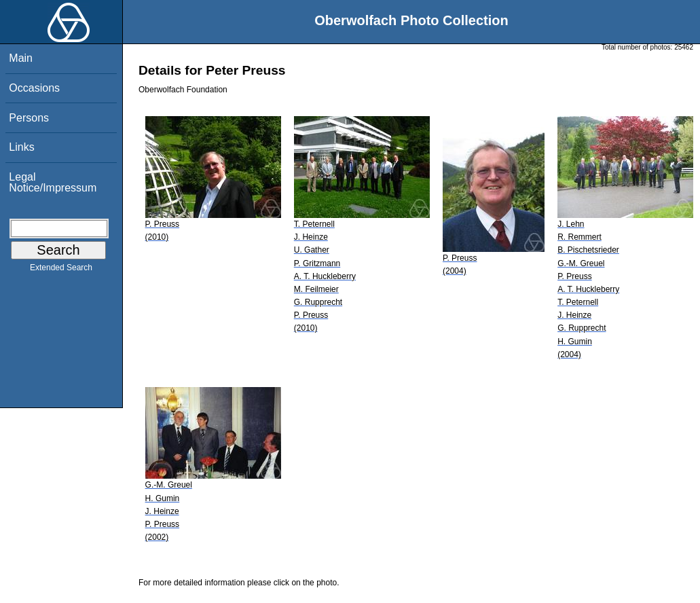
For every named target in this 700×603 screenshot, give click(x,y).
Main (21, 58)
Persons (29, 118)
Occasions (34, 88)
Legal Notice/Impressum (53, 182)
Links (21, 147)
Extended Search (61, 270)
